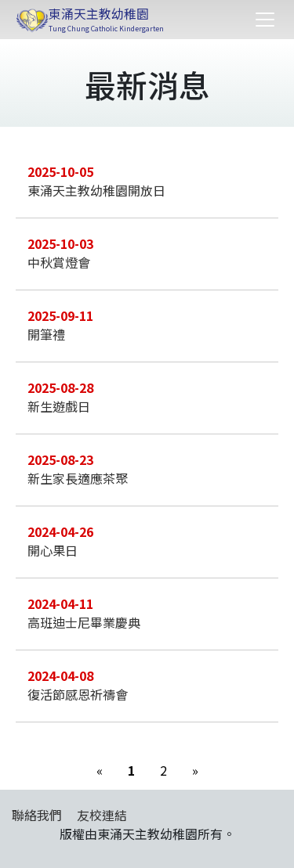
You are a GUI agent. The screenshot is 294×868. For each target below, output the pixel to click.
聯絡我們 (37, 815)
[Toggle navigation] (265, 20)
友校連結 (102, 815)
